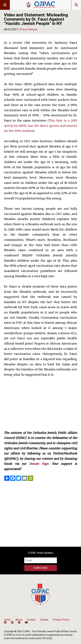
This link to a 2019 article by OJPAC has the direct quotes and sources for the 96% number (40, 126)
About (19, 620)
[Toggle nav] (5, 5)
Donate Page (39, 464)
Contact (31, 620)
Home (7, 620)
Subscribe (40, 568)
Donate (44, 620)
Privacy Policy (61, 620)
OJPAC (40, 5)
